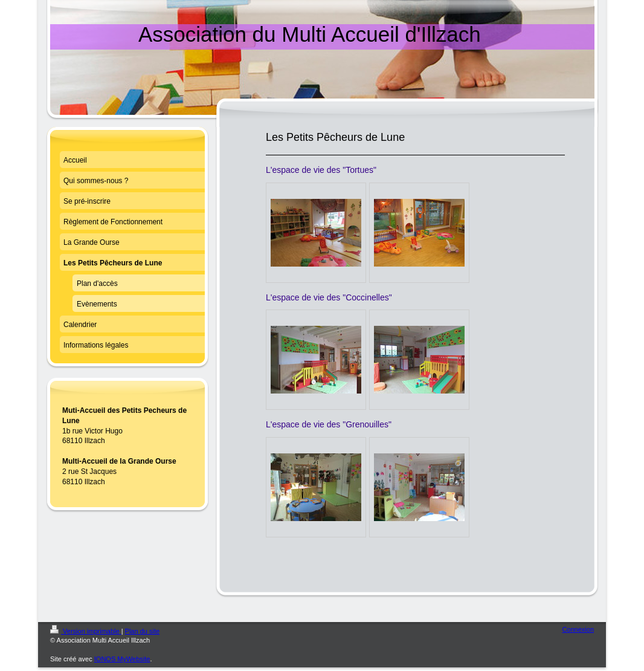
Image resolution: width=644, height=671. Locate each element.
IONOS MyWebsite (122, 659)
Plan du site (142, 631)
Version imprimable (86, 631)
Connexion (578, 629)
